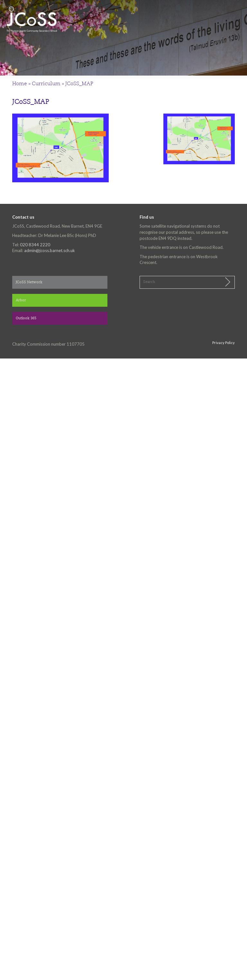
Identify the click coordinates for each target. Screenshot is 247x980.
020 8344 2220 (35, 245)
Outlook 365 (26, 318)
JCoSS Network (29, 282)
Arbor (21, 300)
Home (20, 84)
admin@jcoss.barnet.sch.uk (50, 250)
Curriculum (46, 84)
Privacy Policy (224, 343)
